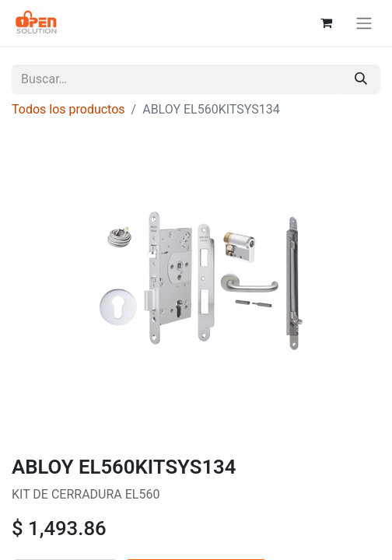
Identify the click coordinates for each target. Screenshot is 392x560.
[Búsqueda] (361, 79)
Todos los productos (68, 109)
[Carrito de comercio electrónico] (326, 23)
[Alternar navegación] (364, 23)
